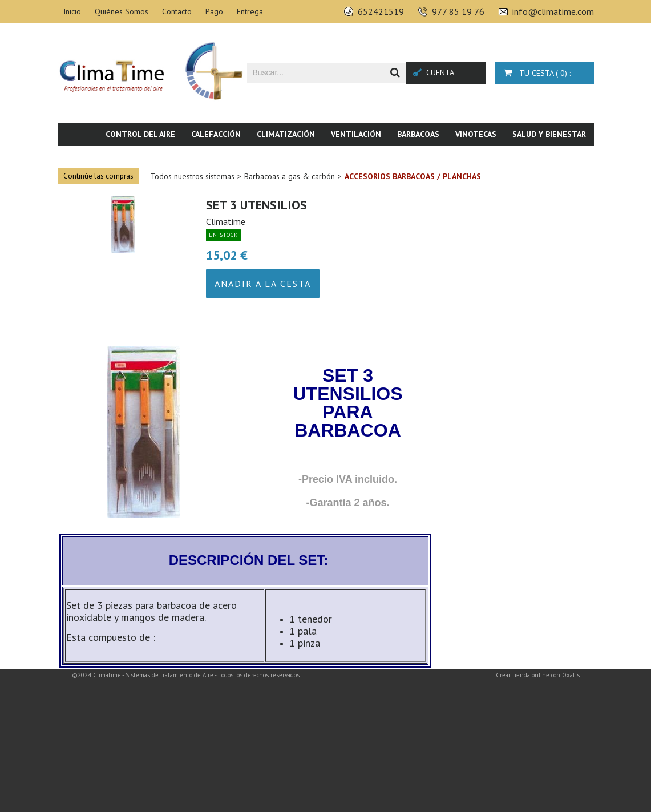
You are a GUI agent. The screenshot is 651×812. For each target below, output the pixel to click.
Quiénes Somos (122, 11)
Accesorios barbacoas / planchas (413, 176)
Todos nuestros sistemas (193, 176)
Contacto (177, 11)
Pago (214, 11)
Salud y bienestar (549, 134)
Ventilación (356, 134)
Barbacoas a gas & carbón (290, 176)
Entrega (250, 11)
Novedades (564, 157)
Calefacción (216, 134)
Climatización (286, 134)
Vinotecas (476, 134)
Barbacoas (418, 134)
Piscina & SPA (500, 157)
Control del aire (140, 134)
